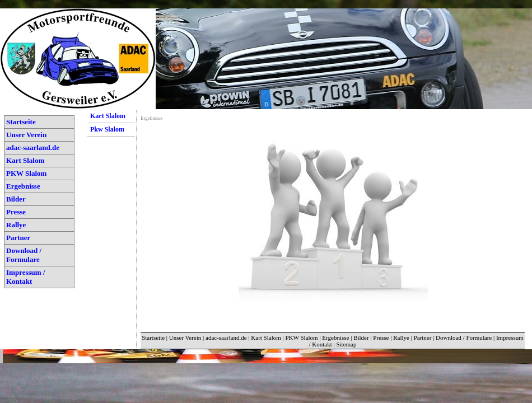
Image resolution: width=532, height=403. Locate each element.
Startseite (21, 122)
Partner (18, 238)
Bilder (16, 199)
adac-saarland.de (33, 147)
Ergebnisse (23, 186)
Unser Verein (26, 135)
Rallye (16, 225)
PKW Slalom (26, 173)
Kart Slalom (25, 160)
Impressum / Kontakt (25, 277)
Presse (16, 212)
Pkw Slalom (107, 129)
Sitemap (346, 344)
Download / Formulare (24, 255)
